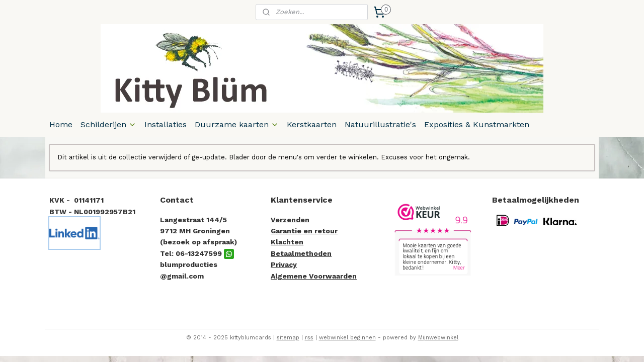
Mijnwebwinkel (438, 338)
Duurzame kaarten (237, 124)
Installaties (166, 124)
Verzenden (290, 220)
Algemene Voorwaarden (314, 276)
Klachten (287, 242)
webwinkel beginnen (347, 338)
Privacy (284, 264)
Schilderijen (108, 124)
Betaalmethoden (301, 253)
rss (309, 338)
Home (61, 124)
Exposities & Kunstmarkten (477, 124)
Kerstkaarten (312, 124)
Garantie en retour (304, 231)
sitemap (288, 338)
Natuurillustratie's (380, 124)
